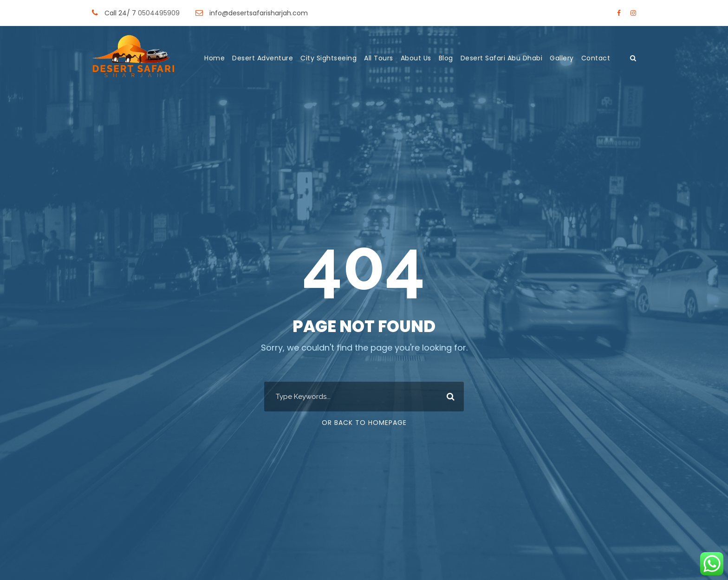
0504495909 (160, 13)
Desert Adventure (263, 58)
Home (214, 58)
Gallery (562, 58)
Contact (596, 58)
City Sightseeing (328, 58)
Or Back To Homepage (364, 423)
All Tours (379, 58)
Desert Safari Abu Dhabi (502, 58)
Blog (446, 58)
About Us (416, 58)
